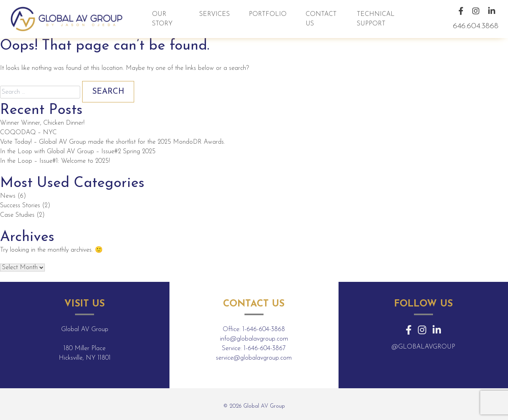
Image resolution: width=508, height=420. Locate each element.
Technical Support (376, 19)
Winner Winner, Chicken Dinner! (42, 123)
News (8, 196)
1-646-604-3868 (264, 329)
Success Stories (20, 206)
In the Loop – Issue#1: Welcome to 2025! (55, 161)
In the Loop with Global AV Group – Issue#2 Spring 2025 (78, 152)
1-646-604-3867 (265, 349)
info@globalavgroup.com (254, 339)
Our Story (162, 19)
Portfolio (268, 14)
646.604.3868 (476, 26)
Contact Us (321, 19)
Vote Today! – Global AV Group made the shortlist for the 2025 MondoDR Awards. (113, 142)
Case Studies (17, 215)
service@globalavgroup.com (254, 358)
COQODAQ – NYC (28, 133)
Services (215, 14)
